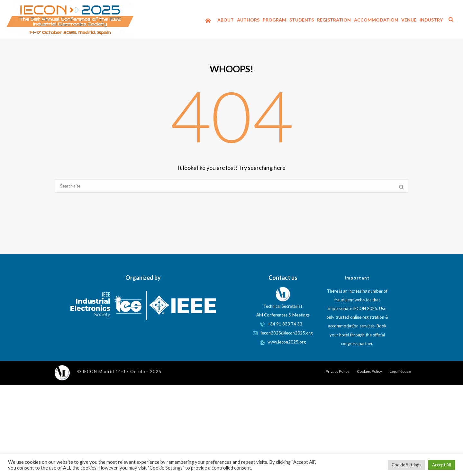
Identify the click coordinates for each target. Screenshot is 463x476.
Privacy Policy (337, 371)
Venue (409, 20)
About (226, 20)
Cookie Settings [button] (406, 465)
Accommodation (376, 20)
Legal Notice (400, 371)
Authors (248, 20)
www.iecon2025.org (283, 342)
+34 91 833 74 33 (285, 324)
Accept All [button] (442, 465)
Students (302, 20)
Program (274, 20)
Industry (431, 20)
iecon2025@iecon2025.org (283, 333)
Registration (334, 20)
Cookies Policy (369, 371)
